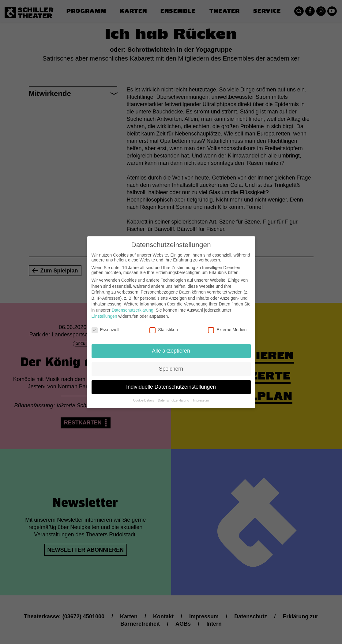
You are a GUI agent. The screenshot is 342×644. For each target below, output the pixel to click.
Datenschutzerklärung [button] (174, 395)
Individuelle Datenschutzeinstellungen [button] (171, 382)
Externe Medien (227, 325)
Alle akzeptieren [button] (171, 346)
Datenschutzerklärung (133, 305)
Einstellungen (104, 311)
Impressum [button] (201, 395)
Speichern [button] (171, 364)
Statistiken (164, 325)
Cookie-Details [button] (144, 395)
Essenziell (105, 325)
